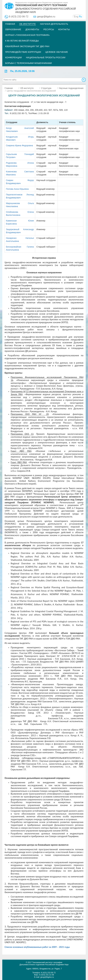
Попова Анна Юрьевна (17, 189)
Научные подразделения (71, 88)
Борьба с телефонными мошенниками (28, 63)
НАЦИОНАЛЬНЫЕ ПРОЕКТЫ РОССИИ (46, 57)
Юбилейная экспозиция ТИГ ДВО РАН (27, 46)
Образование (13, 29)
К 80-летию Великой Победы (22, 41)
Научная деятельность (54, 24)
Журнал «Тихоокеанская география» (27, 35)
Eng (76, 17)
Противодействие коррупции (23, 52)
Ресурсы (49, 29)
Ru (81, 17)
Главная (10, 24)
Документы (32, 29)
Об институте (28, 24)
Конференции (13, 57)
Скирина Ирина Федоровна (19, 145)
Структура (46, 88)
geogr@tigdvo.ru (46, 17)
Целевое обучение (57, 52)
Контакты (64, 29)
